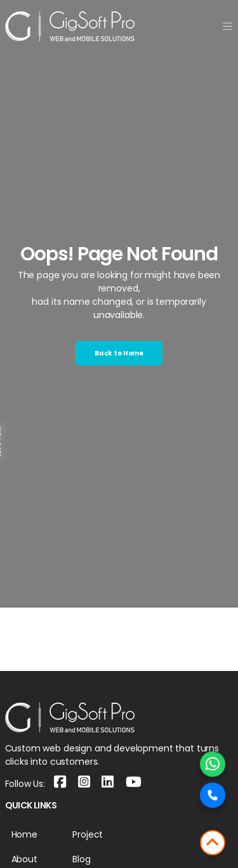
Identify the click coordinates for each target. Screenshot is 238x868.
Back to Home (119, 353)
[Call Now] (213, 795)
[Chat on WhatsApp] (213, 764)
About (24, 859)
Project (88, 834)
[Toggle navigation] (228, 26)
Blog (81, 859)
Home (24, 834)
